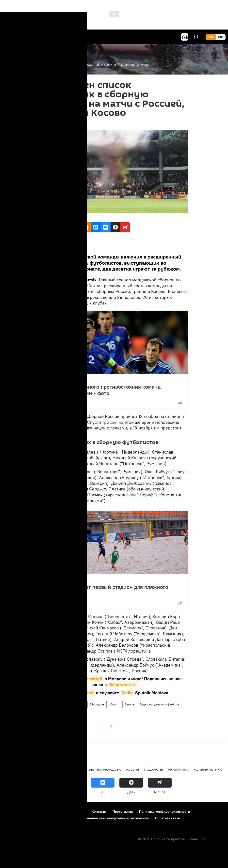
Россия (61, 704)
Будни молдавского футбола (159, 704)
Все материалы (50, 246)
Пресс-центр (123, 811)
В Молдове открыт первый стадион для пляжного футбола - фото (107, 590)
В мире (129, 704)
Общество (66, 769)
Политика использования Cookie (31, 818)
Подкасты (154, 769)
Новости (78, 704)
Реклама (79, 811)
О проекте (13, 811)
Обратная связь (167, 818)
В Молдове (97, 704)
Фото (51, 379)
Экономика (40, 769)
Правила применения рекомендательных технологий (106, 818)
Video (88, 693)
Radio (127, 693)
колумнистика (208, 769)
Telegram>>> (122, 685)
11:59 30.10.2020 (53, 124)
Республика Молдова (101, 769)
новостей (93, 679)
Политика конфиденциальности (164, 811)
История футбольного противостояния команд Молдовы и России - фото (103, 390)
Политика (15, 769)
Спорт (47, 704)
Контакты (99, 811)
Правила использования (47, 811)
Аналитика (178, 769)
